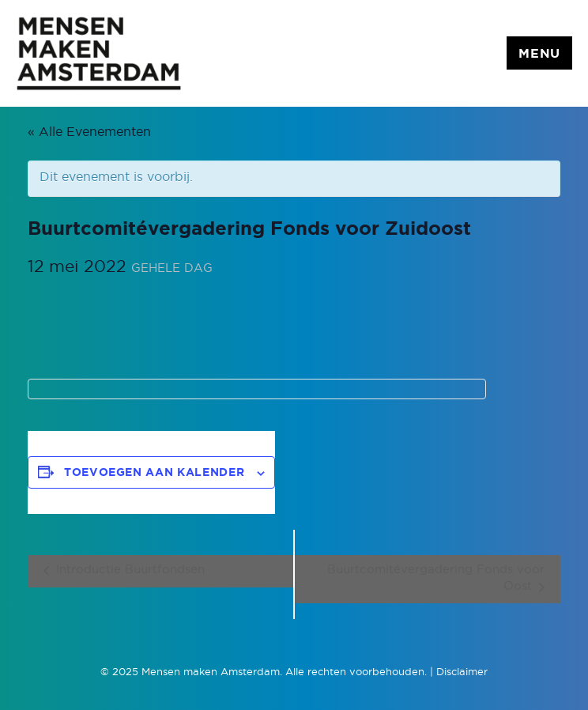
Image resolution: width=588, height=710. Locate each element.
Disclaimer (462, 672)
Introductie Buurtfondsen (128, 570)
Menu (539, 54)
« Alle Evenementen (89, 132)
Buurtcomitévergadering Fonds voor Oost (436, 578)
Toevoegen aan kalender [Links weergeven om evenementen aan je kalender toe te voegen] (154, 473)
